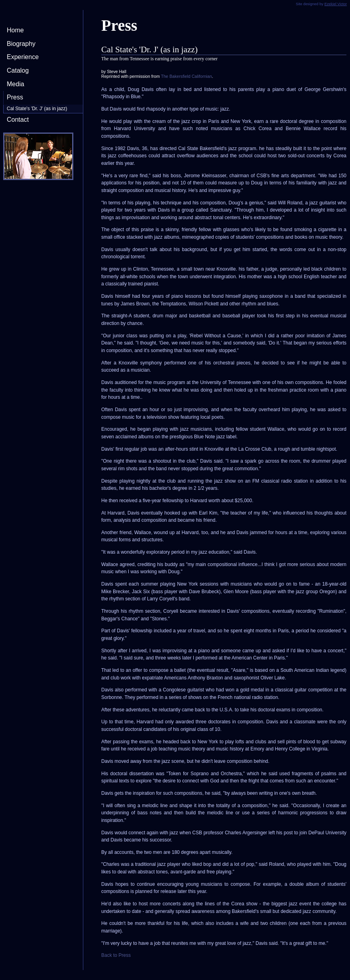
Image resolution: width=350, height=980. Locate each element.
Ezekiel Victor (336, 4)
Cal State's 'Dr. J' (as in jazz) (37, 109)
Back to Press (116, 955)
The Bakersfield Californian (187, 76)
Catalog (18, 70)
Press (15, 97)
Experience (23, 57)
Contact (18, 120)
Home (15, 30)
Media (16, 84)
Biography (21, 44)
